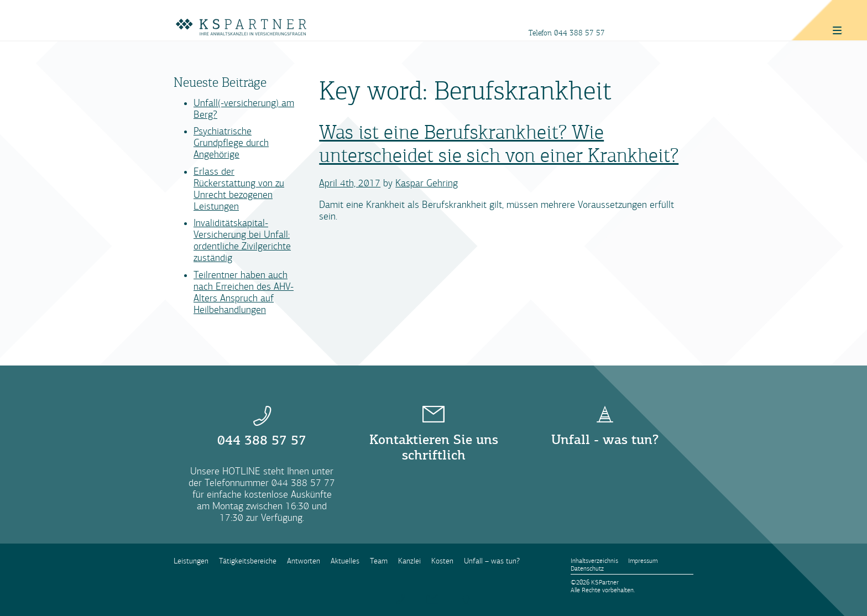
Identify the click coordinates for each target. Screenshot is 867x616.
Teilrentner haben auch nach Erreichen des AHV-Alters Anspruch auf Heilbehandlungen (244, 293)
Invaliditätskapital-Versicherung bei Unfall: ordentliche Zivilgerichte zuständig (242, 241)
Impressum (643, 561)
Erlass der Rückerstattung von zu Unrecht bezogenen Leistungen (239, 189)
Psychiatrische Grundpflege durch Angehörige (231, 143)
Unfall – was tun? (492, 561)
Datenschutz (587, 568)
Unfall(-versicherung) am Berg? (244, 109)
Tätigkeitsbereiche (248, 561)
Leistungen (191, 561)
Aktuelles (345, 561)
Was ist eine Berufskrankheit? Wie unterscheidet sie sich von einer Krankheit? (499, 144)
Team (379, 561)
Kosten (442, 561)
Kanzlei (409, 561)
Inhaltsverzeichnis (594, 561)
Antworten (304, 561)
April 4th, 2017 (350, 183)
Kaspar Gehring (427, 183)
